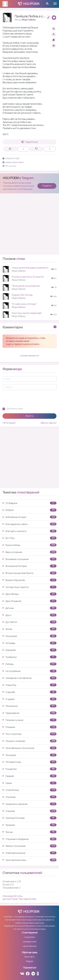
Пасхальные (29, 706)
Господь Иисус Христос (29, 587)
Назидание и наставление (29, 678)
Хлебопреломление (29, 853)
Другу (29, 615)
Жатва (29, 629)
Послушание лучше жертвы (26, 286)
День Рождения (29, 601)
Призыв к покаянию (29, 741)
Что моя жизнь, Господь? (24, 304)
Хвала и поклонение (29, 846)
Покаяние (29, 727)
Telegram (29, 961)
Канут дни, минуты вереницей (27, 313)
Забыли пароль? (48, 423)
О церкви (29, 699)
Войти (29, 416)
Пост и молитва (29, 734)
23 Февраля (29, 503)
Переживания (29, 713)
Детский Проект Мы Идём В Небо (19, 899)
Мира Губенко (29, 20)
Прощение (29, 755)
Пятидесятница (29, 762)
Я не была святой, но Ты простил (28, 277)
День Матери (29, 594)
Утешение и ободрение (29, 839)
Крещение (29, 650)
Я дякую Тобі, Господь (22, 295)
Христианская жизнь (29, 860)
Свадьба (29, 776)
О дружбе (29, 692)
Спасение (29, 811)
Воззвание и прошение (29, 559)
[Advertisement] (29, 225)
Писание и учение (29, 720)
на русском (29, 937)
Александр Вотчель (12, 896)
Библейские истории (29, 517)
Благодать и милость (29, 531)
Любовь (29, 664)
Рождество (29, 769)
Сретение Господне (29, 818)
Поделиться (29, 142)
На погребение (29, 671)
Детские (29, 608)
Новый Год (29, 685)
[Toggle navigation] (55, 4)
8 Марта (29, 510)
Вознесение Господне (29, 566)
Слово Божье (29, 790)
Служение (29, 797)
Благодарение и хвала (29, 524)
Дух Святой (29, 622)
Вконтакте (29, 957)
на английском (29, 946)
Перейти (47, 186)
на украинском (30, 942)
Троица (29, 832)
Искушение (29, 636)
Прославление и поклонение (29, 748)
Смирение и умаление (29, 804)
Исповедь (29, 643)
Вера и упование (29, 552)
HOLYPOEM (11, 178)
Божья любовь (29, 545)
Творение (29, 825)
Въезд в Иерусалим (29, 580)
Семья (29, 783)
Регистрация (9, 423)
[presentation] (26, 398)
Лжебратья (29, 657)
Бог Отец (29, 538)
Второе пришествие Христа (29, 573)
